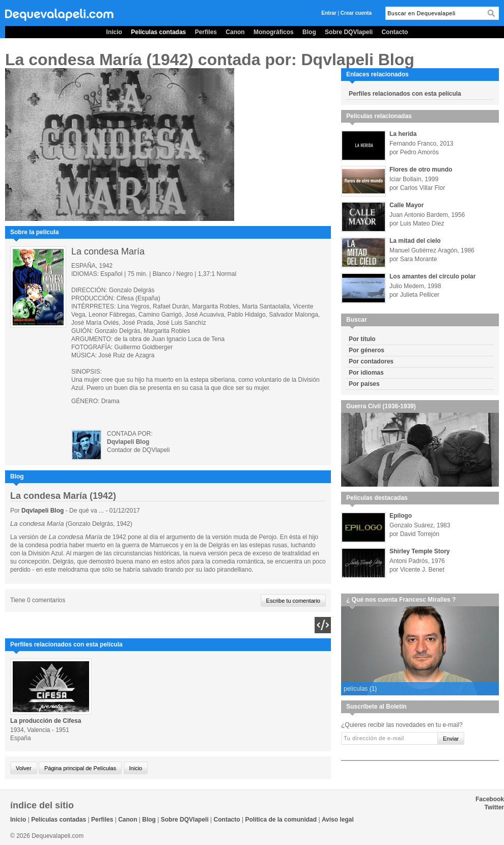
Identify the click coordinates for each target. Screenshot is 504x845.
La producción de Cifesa (46, 721)
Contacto (395, 32)
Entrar (329, 13)
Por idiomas (366, 373)
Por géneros (367, 350)
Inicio (114, 32)
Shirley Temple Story (419, 551)
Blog (309, 32)
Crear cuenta (356, 13)
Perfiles (206, 32)
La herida (403, 134)
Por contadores (371, 361)
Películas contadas (158, 32)
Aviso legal (338, 820)
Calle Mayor (407, 205)
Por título (362, 339)
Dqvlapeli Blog (44, 511)
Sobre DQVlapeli (349, 32)
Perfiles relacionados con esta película (405, 94)
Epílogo (401, 516)
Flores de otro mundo (421, 170)
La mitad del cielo (415, 241)
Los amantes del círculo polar (432, 276)
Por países (364, 384)
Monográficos (274, 32)
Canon (235, 32)
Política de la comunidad (281, 820)
